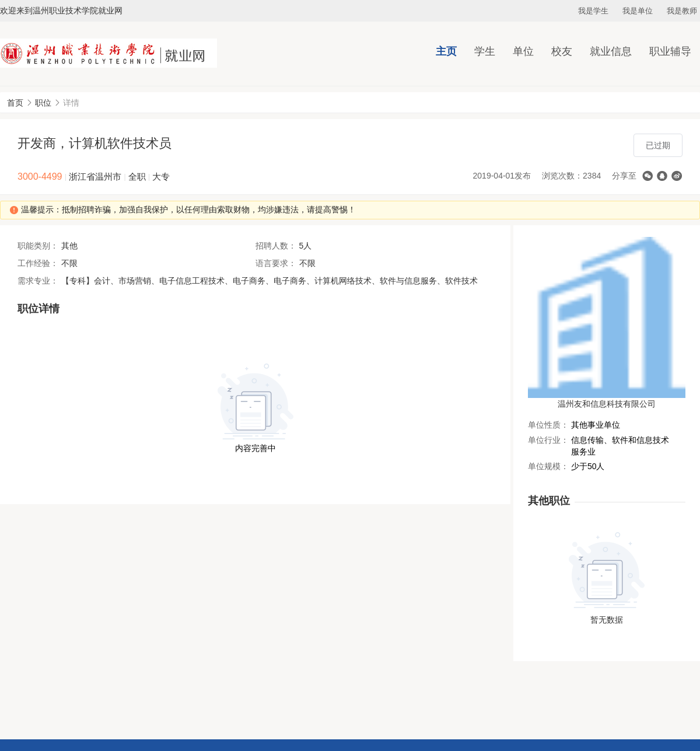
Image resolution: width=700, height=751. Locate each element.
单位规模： (548, 466)
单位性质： (548, 425)
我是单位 (638, 11)
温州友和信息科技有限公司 (607, 404)
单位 (523, 51)
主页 (446, 51)
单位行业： (548, 440)
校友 (562, 51)
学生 (485, 51)
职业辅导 (670, 51)
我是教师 (682, 11)
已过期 (658, 145)
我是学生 (593, 11)
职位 (43, 103)
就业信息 (611, 51)
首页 (15, 103)
